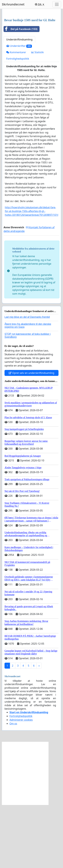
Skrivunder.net (13, 4)
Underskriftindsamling (19, 103)
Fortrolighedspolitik (18, 122)
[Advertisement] (31, 45)
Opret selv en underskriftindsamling (31, 436)
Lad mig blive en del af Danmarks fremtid (27, 380)
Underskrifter (19, 109)
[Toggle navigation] (57, 4)
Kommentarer (16, 115)
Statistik (37, 115)
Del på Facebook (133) (21, 92)
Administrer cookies (21, 783)
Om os (13, 787)
